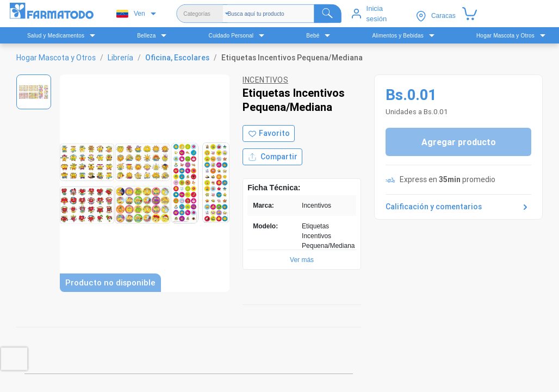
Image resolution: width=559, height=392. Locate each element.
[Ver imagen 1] (34, 92)
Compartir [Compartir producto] (272, 157)
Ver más (302, 260)
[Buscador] (285, 14)
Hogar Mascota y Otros (56, 58)
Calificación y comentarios (458, 207)
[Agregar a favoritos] (269, 133)
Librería (120, 58)
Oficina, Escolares (177, 58)
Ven (131, 14)
